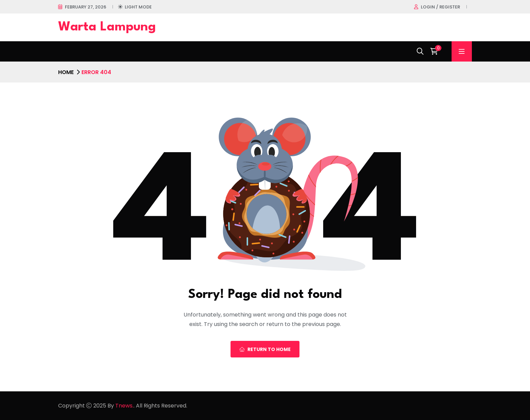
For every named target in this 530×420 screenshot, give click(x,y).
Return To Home (265, 349)
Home (66, 72)
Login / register (440, 7)
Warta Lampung (107, 27)
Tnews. (124, 406)
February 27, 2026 (86, 7)
